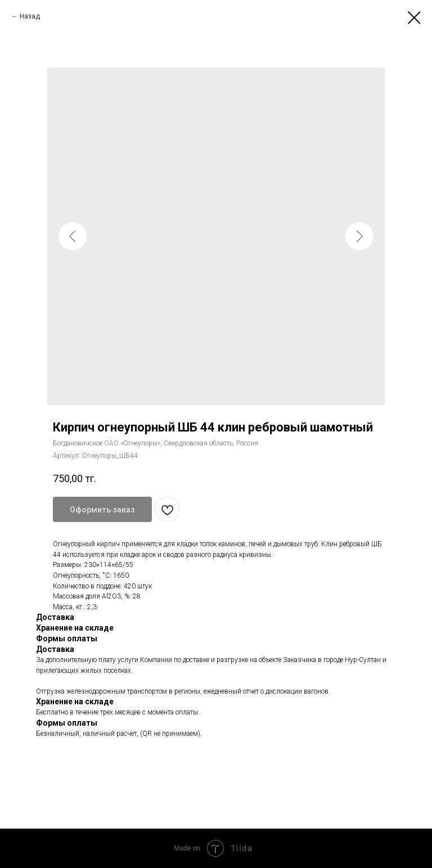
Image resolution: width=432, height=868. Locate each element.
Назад (30, 16)
